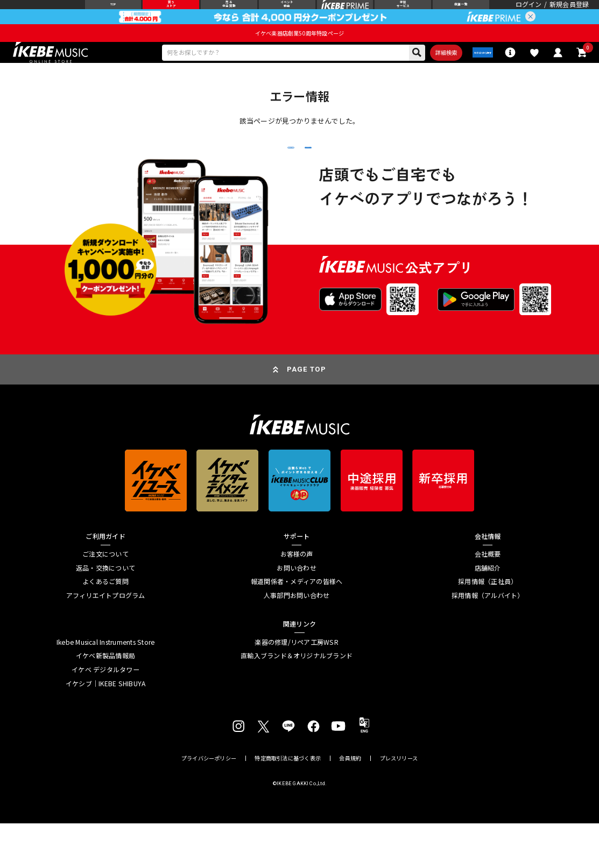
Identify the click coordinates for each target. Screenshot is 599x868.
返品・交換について (105, 612)
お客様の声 (297, 599)
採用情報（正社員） (488, 626)
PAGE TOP (306, 414)
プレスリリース (399, 802)
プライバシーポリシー (209, 802)
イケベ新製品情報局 (105, 700)
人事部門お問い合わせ (297, 639)
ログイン (529, 12)
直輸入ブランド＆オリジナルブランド (297, 700)
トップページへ (372, 180)
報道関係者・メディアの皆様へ (297, 626)
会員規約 (350, 802)
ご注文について (105, 599)
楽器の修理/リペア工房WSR (296, 686)
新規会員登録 (569, 12)
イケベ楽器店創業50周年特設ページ (300, 48)
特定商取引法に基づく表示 (287, 802)
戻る (227, 181)
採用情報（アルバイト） (488, 639)
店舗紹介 (488, 612)
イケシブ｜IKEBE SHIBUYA (105, 728)
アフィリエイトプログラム (106, 639)
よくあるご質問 (105, 626)
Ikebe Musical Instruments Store (105, 686)
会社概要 (488, 599)
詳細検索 (412, 70)
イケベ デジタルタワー (105, 714)
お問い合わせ (296, 612)
